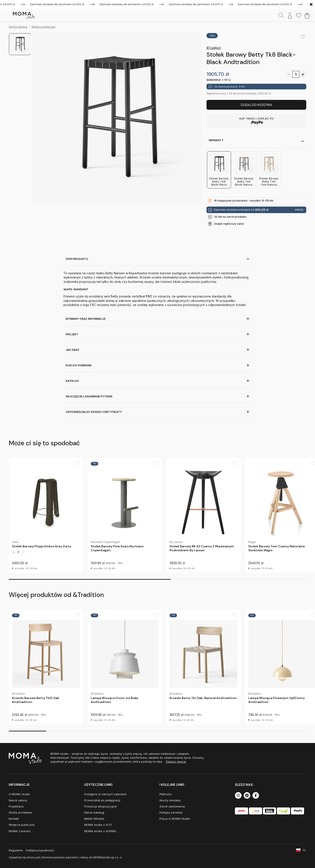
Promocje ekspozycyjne (101, 806)
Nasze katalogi (94, 812)
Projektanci (16, 806)
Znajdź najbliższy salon (229, 224)
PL (305, 850)
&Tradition (214, 48)
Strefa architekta (20, 812)
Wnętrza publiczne (43, 27)
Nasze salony (18, 800)
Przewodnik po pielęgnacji (102, 800)
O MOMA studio (19, 794)
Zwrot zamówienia (172, 806)
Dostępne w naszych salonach (105, 794)
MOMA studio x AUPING (100, 831)
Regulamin (16, 850)
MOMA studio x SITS (98, 825)
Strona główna (18, 27)
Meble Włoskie (94, 819)
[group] (46, 515)
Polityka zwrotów (171, 812)
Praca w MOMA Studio (175, 819)
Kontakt (14, 819)
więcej (299, 210)
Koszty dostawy (170, 800)
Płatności (166, 794)
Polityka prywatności (40, 850)
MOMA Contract (20, 831)
